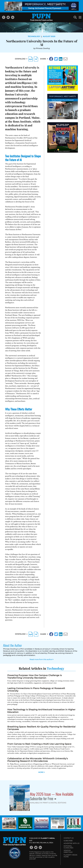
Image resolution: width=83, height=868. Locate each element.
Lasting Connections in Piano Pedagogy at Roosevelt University (36, 690)
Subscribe (68, 841)
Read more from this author (41, 659)
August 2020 (49, 36)
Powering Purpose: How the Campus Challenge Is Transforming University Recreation (35, 677)
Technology (34, 36)
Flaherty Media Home (70, 856)
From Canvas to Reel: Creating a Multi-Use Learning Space (39, 744)
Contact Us (69, 838)
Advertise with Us (71, 843)
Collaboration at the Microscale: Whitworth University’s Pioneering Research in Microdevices (38, 760)
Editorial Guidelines (68, 847)
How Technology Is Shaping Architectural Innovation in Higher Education (41, 711)
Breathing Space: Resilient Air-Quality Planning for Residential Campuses (41, 728)
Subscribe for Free (43, 798)
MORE (41, 772)
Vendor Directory (68, 851)
